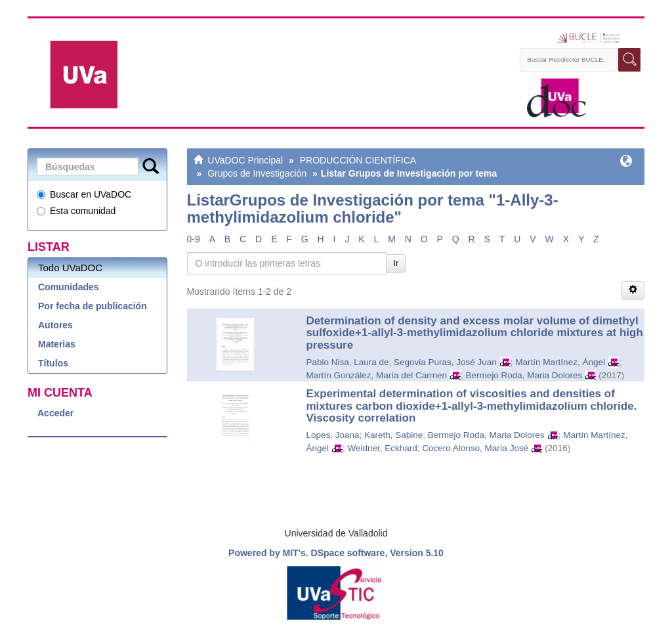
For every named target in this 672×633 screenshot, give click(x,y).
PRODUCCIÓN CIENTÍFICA (358, 160)
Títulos (53, 363)
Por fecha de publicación (93, 306)
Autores (55, 325)
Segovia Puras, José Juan (445, 362)
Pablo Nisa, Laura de (347, 362)
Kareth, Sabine (393, 435)
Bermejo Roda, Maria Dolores (524, 375)
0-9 (194, 239)
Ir (396, 263)
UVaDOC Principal (245, 160)
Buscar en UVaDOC (84, 194)
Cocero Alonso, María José (475, 448)
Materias (57, 344)
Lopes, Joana (332, 435)
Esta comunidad (76, 211)
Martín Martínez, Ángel (560, 362)
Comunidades (69, 287)
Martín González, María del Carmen (376, 375)
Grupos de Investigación (257, 173)
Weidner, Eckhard (382, 448)
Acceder (55, 413)
